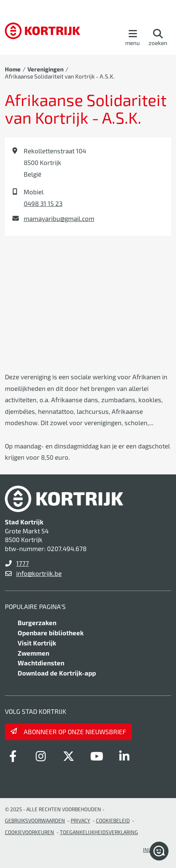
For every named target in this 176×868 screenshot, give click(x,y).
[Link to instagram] (41, 756)
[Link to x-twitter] (69, 756)
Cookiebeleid (113, 820)
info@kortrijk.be (39, 573)
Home (13, 69)
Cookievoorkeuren (30, 832)
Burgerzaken (37, 623)
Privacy (80, 820)
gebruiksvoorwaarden (35, 820)
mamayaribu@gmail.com (59, 218)
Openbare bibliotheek (51, 633)
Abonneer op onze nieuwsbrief (75, 732)
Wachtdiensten (41, 663)
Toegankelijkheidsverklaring (99, 832)
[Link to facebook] (13, 756)
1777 (23, 563)
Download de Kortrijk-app (57, 673)
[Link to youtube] (97, 756)
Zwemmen (33, 653)
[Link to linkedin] (124, 756)
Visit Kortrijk (37, 643)
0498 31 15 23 (43, 203)
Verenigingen (46, 69)
